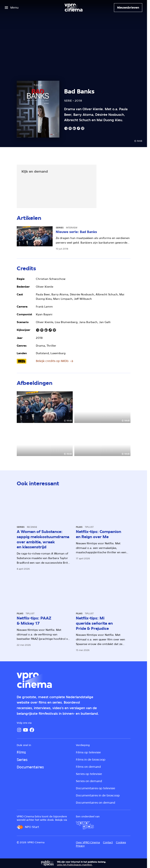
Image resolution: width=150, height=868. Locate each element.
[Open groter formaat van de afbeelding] (45, 407)
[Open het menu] (12, 8)
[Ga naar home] (74, 8)
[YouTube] (25, 730)
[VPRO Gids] (85, 825)
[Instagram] (19, 730)
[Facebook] (32, 730)
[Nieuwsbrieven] (128, 8)
